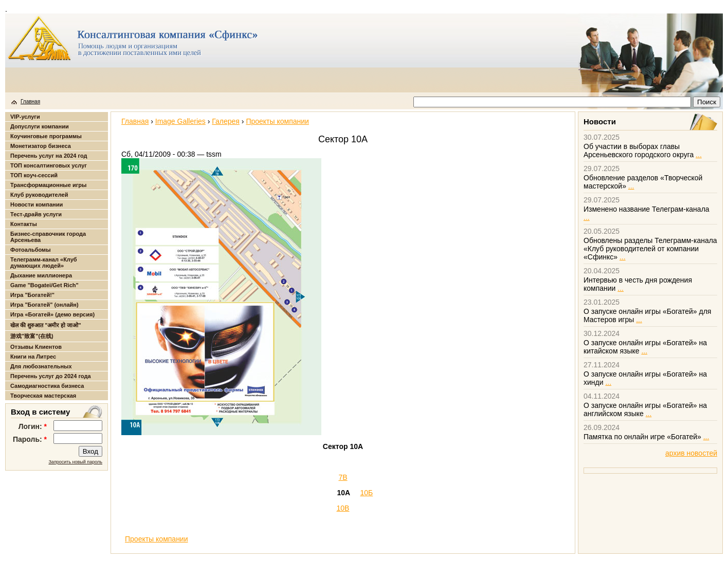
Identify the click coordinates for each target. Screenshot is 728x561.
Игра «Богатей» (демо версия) (52, 314)
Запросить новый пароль (75, 462)
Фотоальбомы (31, 250)
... (699, 155)
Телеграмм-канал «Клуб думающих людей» (44, 263)
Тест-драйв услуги (36, 214)
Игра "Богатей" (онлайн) (44, 305)
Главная (30, 101)
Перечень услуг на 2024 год (49, 156)
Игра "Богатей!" (32, 295)
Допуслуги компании (40, 126)
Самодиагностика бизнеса (47, 386)
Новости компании (37, 204)
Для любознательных (41, 366)
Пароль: (30, 439)
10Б (367, 493)
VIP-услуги (25, 117)
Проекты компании (277, 121)
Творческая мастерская (43, 396)
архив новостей (691, 453)
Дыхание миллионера (41, 275)
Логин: (33, 426)
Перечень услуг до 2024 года (51, 376)
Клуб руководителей (39, 195)
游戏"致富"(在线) (32, 336)
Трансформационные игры (48, 185)
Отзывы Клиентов (36, 347)
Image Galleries (180, 121)
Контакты (24, 224)
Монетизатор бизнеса (41, 146)
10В (343, 508)
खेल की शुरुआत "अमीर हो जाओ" (46, 325)
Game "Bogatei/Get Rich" (44, 285)
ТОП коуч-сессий (34, 175)
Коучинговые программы (46, 136)
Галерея (226, 121)
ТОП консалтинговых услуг (49, 165)
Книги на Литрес (33, 357)
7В (343, 477)
